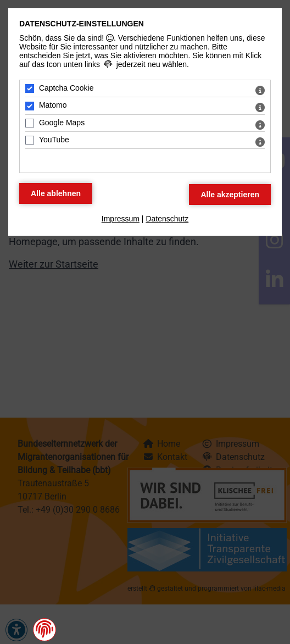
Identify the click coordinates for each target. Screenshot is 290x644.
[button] (44, 629)
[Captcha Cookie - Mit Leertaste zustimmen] (30, 88)
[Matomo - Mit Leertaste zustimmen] (30, 106)
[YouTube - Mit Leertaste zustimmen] (30, 140)
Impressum (121, 219)
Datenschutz (167, 219)
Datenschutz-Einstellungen (82, 24)
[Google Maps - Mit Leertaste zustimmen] (30, 123)
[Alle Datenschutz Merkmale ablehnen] (56, 193)
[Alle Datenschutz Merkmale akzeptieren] (230, 195)
